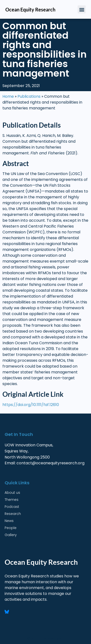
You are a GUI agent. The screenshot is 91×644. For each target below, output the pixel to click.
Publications (29, 96)
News (9, 521)
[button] (82, 9)
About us (12, 493)
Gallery (11, 535)
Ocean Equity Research (30, 9)
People (11, 528)
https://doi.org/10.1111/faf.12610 (31, 405)
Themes (12, 500)
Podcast (12, 507)
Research (13, 514)
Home (8, 96)
